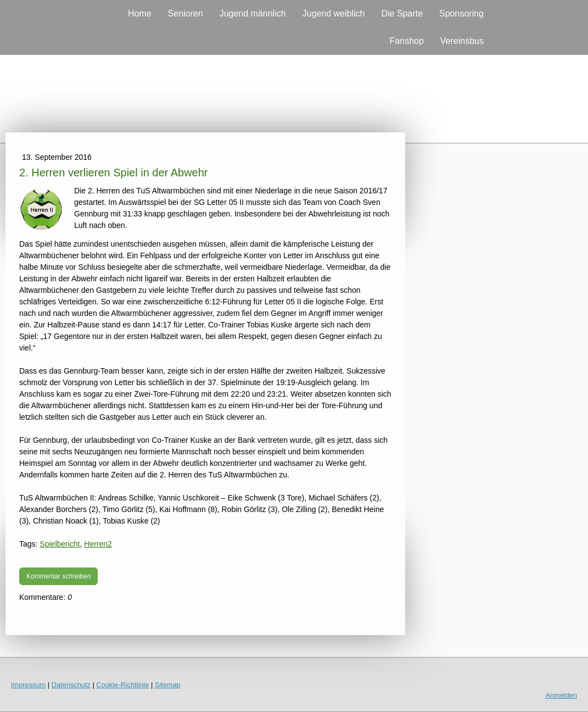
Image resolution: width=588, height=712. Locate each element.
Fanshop (407, 41)
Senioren (186, 13)
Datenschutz (71, 685)
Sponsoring (461, 13)
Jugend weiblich (334, 13)
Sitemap (168, 685)
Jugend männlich (253, 13)
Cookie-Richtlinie (122, 685)
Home (140, 13)
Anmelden (561, 695)
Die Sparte (402, 13)
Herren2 (98, 544)
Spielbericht (60, 544)
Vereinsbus (462, 41)
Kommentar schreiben (58, 576)
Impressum (28, 685)
